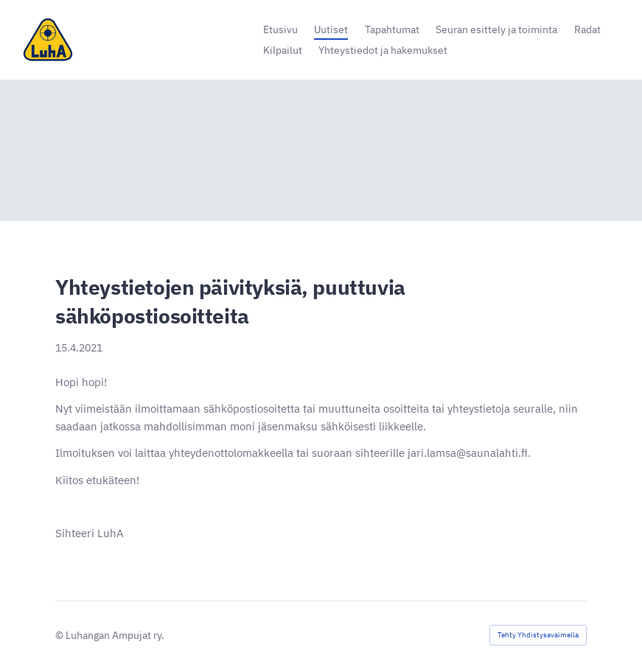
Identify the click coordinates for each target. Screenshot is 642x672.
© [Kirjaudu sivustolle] (60, 635)
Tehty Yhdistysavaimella (538, 635)
